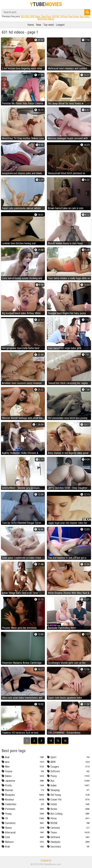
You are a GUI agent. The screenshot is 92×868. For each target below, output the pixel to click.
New (39, 25)
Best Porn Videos (46, 19)
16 (65, 741)
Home (31, 25)
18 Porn (64, 16)
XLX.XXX (25, 16)
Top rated (49, 25)
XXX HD (55, 16)
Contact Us (46, 860)
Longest (60, 25)
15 (58, 741)
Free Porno (73, 16)
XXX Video (35, 16)
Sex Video (85, 16)
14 (51, 741)
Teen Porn (46, 16)
